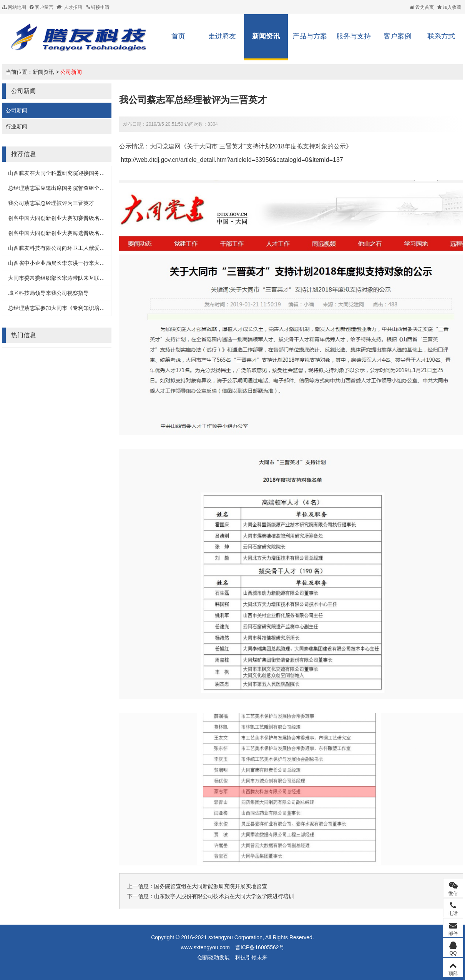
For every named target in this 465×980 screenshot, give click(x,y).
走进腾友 (222, 36)
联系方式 (441, 36)
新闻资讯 (266, 36)
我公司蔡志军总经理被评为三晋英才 (51, 203)
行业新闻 (17, 126)
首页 (178, 36)
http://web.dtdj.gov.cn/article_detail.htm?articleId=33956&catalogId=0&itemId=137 (232, 160)
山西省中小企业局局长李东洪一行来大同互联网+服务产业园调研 (85, 263)
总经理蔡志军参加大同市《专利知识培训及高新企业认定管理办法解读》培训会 (102, 308)
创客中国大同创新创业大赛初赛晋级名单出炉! (63, 218)
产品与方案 (310, 36)
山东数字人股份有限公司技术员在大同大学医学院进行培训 (224, 896)
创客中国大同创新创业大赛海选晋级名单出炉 (62, 233)
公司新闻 (71, 72)
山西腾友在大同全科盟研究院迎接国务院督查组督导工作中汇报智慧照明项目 (100, 173)
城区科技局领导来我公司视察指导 (48, 293)
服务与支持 (354, 36)
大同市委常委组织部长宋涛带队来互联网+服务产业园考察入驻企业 (88, 278)
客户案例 (397, 36)
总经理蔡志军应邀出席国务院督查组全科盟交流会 (67, 188)
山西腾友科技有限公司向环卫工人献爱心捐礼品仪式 (70, 248)
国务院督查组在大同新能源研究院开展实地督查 (211, 886)
